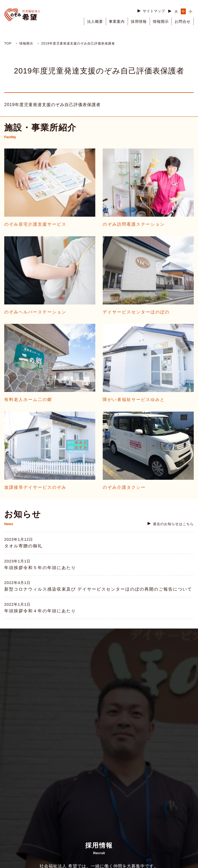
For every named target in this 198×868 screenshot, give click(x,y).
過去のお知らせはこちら (173, 524)
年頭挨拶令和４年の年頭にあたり (40, 611)
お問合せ (183, 21)
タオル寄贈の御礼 (23, 546)
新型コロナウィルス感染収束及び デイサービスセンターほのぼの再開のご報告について (98, 589)
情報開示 (161, 21)
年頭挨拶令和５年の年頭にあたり (40, 568)
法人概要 (95, 21)
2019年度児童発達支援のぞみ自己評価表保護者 (52, 105)
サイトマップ (154, 11)
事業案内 (117, 21)
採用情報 (139, 21)
